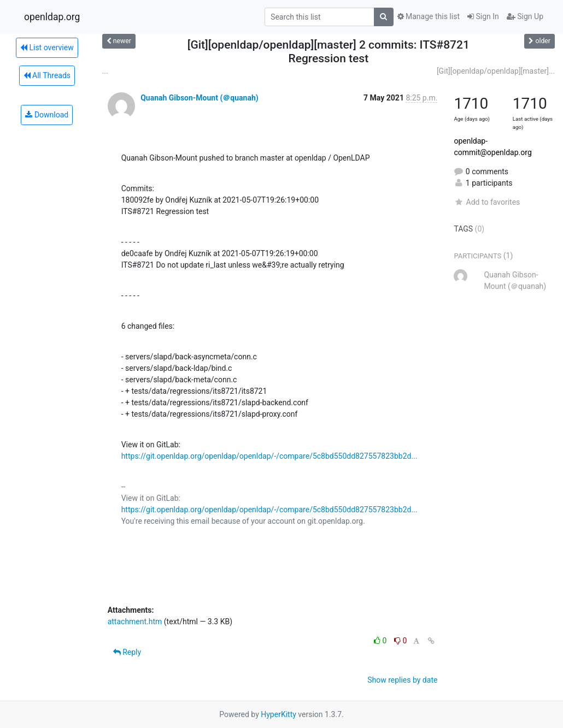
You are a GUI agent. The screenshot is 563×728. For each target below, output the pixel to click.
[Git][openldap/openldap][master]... (496, 71)
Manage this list (429, 16)
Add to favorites (487, 202)
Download (47, 115)
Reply (127, 652)
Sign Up (525, 16)
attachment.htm (135, 622)
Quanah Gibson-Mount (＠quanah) (200, 98)
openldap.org (52, 17)
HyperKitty (278, 714)
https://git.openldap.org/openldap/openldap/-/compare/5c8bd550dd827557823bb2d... (269, 456)
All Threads (47, 75)
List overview (47, 48)
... (105, 71)
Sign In (483, 16)
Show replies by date (402, 680)
